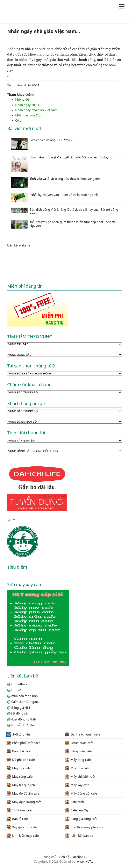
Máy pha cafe (77, 768)
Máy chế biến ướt (80, 776)
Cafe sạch (74, 802)
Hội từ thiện (18, 734)
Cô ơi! (19, 120)
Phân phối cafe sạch (23, 743)
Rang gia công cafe (81, 819)
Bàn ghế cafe (18, 751)
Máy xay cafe (18, 768)
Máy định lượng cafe (24, 802)
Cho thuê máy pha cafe (84, 827)
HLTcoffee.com (27, 6)
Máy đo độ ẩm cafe (23, 793)
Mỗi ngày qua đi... (28, 115)
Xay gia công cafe (21, 827)
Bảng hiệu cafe (78, 751)
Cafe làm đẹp (77, 810)
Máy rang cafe (78, 760)
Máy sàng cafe (19, 776)
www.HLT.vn (86, 861)
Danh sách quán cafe (82, 734)
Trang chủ (49, 857)
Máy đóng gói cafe (81, 793)
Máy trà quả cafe (21, 785)
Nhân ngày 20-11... (28, 105)
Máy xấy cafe (77, 785)
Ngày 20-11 (31, 85)
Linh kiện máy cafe (22, 835)
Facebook (78, 857)
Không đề (22, 99)
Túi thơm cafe (19, 810)
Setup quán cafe (79, 743)
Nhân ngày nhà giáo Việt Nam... (38, 110)
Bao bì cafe (17, 819)
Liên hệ (64, 857)
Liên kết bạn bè (79, 835)
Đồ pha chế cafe (20, 760)
